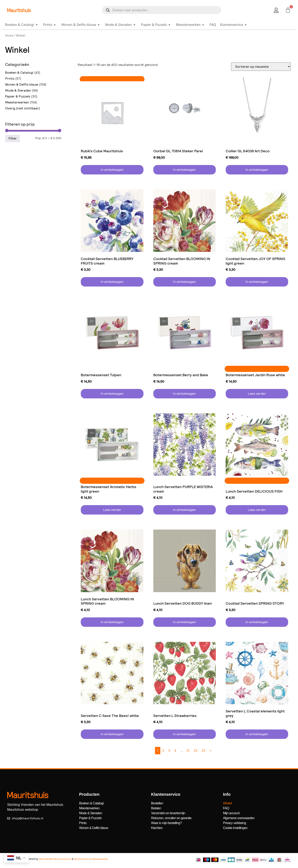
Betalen (156, 808)
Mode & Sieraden (121, 25)
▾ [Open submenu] (37, 25)
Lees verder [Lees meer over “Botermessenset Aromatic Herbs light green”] (112, 510)
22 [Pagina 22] (196, 750)
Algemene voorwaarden (239, 818)
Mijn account (231, 813)
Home (9, 36)
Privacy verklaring (234, 823)
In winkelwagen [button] (112, 170)
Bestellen (157, 803)
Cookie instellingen (235, 828)
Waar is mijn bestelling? (166, 823)
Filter (13, 138)
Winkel (227, 803)
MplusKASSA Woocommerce (55, 859)
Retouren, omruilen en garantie (171, 818)
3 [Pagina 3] (169, 750)
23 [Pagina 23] (203, 750)
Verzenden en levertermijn (168, 813)
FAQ (213, 25)
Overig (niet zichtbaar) (23, 108)
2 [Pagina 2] (163, 750)
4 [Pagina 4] (175, 750)
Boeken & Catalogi (22, 25)
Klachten (157, 828)
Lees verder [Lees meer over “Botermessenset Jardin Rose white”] (257, 394)
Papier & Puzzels (156, 25)
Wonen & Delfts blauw (81, 25)
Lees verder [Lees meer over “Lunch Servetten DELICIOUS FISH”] (257, 510)
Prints (50, 25)
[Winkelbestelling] (261, 67)
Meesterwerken (191, 25)
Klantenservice (234, 25)
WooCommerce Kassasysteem (91, 859)
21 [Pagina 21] (188, 750)
